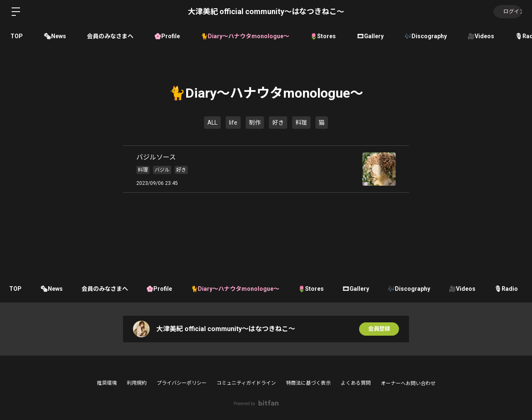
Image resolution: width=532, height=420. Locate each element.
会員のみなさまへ (110, 36)
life (233, 123)
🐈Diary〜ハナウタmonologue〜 (245, 36)
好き (278, 123)
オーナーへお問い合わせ (408, 383)
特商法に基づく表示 (308, 383)
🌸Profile (167, 36)
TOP (17, 36)
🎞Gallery (370, 36)
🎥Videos (481, 36)
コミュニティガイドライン (246, 383)
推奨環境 (107, 383)
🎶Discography (426, 36)
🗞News (55, 36)
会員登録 (379, 329)
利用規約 (137, 383)
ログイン (507, 12)
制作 (255, 123)
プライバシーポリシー (182, 383)
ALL (212, 123)
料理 (301, 123)
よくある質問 (356, 383)
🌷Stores (323, 36)
